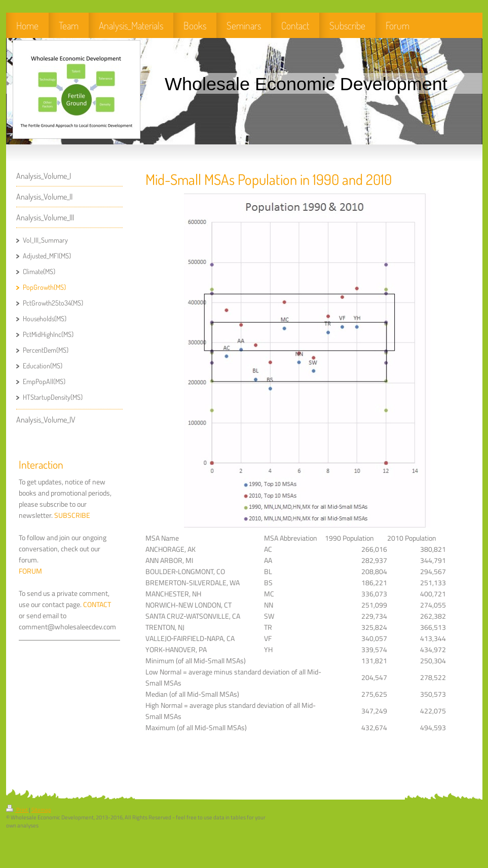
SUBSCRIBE (72, 515)
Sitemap (41, 810)
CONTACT (97, 605)
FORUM (30, 571)
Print (17, 810)
